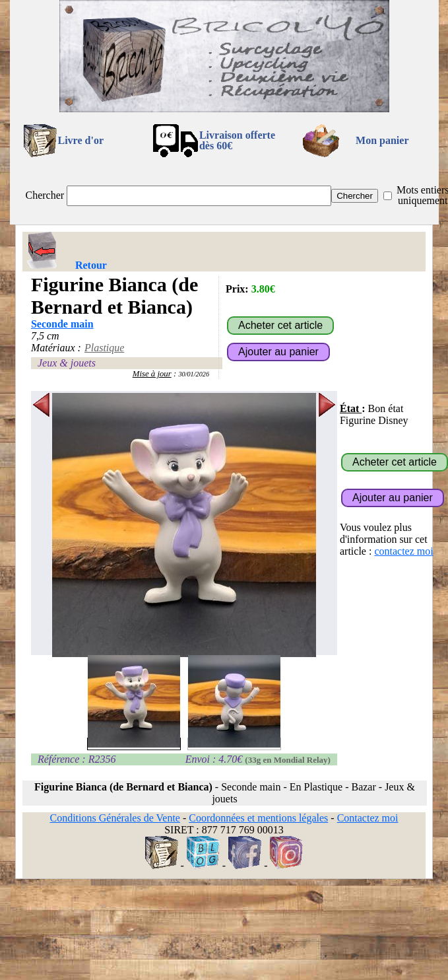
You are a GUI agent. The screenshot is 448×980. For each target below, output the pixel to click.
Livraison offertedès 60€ (237, 140)
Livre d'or (81, 140)
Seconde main (62, 324)
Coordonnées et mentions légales (258, 818)
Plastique (104, 348)
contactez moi (403, 551)
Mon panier (382, 140)
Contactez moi (368, 818)
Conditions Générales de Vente (114, 818)
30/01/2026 (194, 374)
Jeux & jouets (67, 363)
